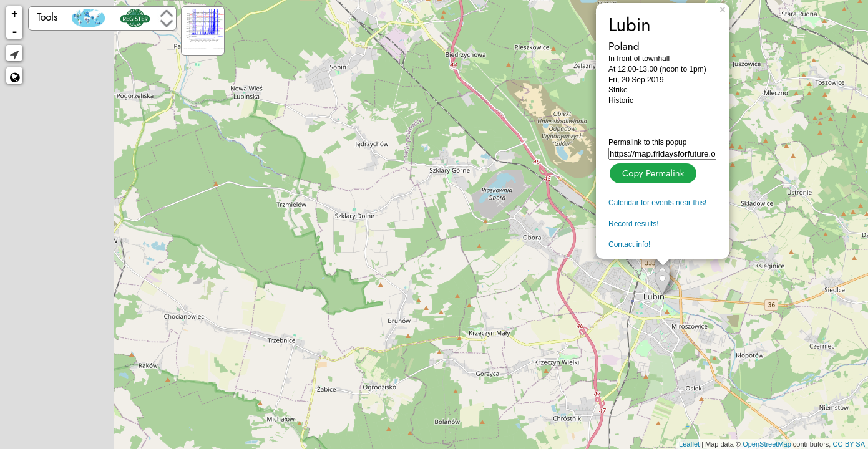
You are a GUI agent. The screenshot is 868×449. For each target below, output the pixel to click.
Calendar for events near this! (657, 203)
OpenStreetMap (767, 444)
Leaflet (689, 444)
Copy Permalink (652, 172)
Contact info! (629, 244)
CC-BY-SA (849, 444)
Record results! (634, 224)
